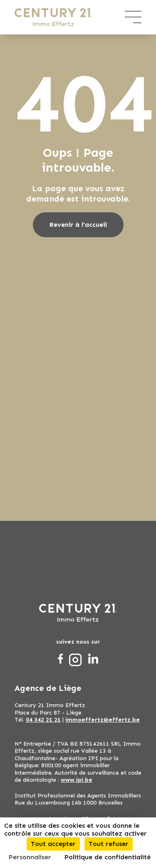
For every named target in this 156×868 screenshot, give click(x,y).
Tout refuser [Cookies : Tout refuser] (109, 844)
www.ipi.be (77, 780)
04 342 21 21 (43, 720)
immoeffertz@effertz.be (103, 720)
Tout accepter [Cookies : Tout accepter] (53, 844)
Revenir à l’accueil (78, 225)
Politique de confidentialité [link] (107, 857)
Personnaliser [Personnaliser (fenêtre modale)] (30, 857)
